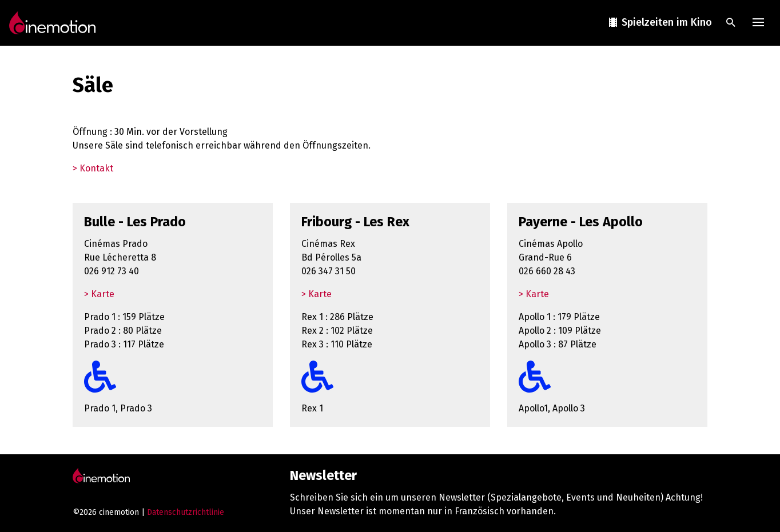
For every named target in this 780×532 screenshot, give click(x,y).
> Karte (99, 294)
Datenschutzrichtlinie (186, 512)
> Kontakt (93, 168)
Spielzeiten (659, 23)
